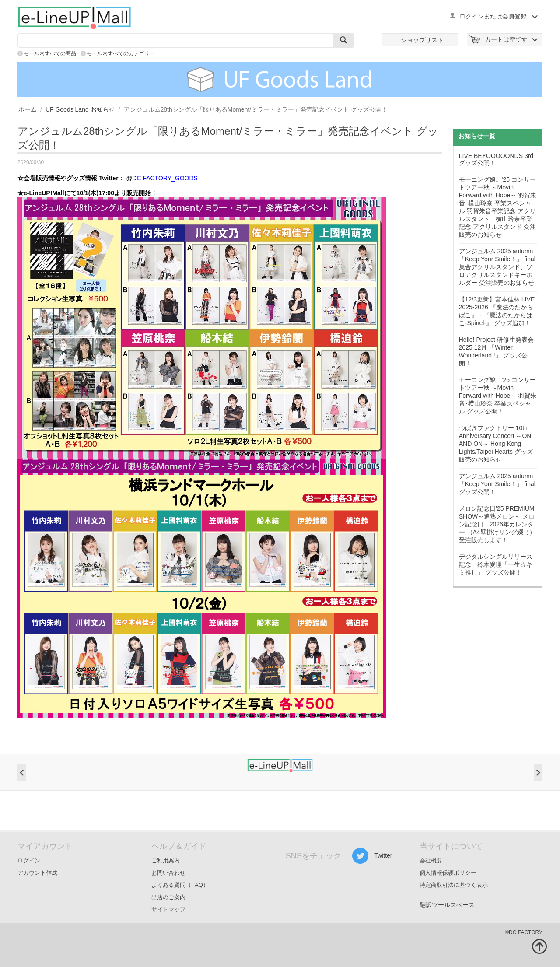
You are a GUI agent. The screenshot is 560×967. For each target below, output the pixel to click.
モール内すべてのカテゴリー (121, 53)
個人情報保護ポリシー (448, 873)
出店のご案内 (168, 897)
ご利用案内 (166, 860)
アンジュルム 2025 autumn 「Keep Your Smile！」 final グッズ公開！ (497, 484)
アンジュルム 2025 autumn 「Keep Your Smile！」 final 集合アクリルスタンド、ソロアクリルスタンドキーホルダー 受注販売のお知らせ (497, 267)
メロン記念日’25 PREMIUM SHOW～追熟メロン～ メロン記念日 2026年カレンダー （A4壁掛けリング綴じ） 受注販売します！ (497, 524)
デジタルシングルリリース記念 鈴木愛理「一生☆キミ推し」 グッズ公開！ (496, 564)
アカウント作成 (37, 873)
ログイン (29, 860)
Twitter (372, 856)
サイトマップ (168, 909)
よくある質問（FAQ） (180, 885)
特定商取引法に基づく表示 (454, 885)
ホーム (28, 109)
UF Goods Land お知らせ (80, 109)
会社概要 (431, 860)
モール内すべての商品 (50, 53)
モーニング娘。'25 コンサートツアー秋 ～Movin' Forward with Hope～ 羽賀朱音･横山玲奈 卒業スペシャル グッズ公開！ (498, 396)
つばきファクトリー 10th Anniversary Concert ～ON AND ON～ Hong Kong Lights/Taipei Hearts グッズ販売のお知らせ (496, 444)
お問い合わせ (168, 873)
